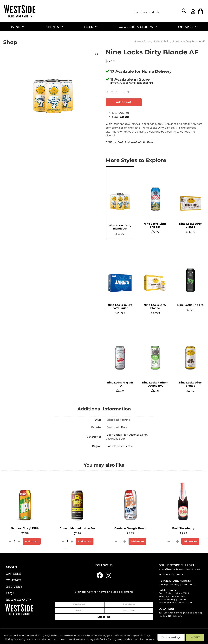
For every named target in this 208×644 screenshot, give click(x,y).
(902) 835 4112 (167, 575)
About (11, 567)
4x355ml (124, 117)
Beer (91, 27)
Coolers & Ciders (138, 27)
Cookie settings (170, 635)
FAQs (10, 593)
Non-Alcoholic (161, 41)
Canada (111, 446)
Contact (13, 580)
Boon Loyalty (18, 600)
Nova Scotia (125, 446)
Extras (147, 41)
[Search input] (156, 12)
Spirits (54, 27)
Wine (17, 27)
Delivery (14, 587)
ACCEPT (195, 635)
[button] (97, 54)
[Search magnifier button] (184, 12)
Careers (13, 574)
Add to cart (124, 102)
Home (138, 41)
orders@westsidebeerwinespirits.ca (179, 569)
